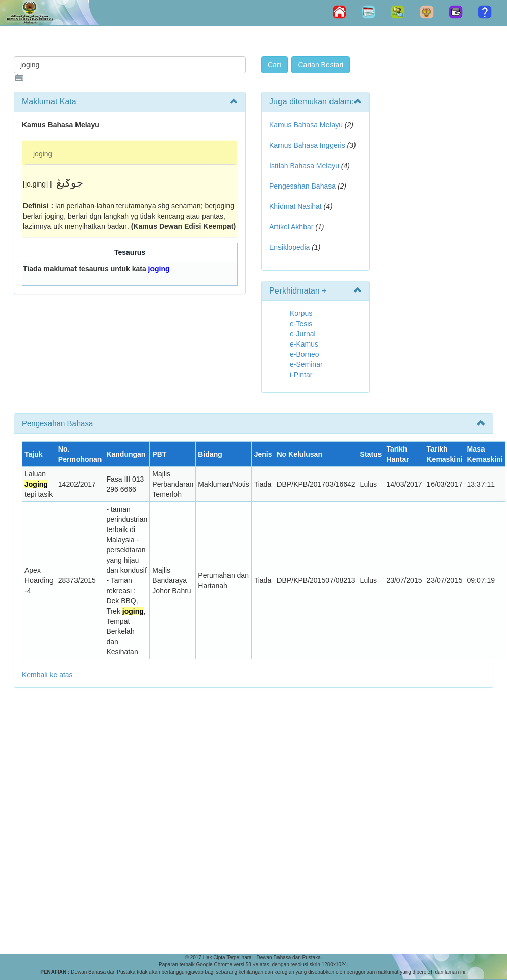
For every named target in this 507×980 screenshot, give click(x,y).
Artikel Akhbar (291, 227)
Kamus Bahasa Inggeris (307, 145)
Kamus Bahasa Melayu (307, 125)
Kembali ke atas (47, 675)
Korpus (301, 313)
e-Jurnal (303, 334)
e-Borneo (305, 354)
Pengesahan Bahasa (302, 186)
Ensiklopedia (289, 247)
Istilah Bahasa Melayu (304, 166)
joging (43, 154)
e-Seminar (306, 364)
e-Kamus (304, 344)
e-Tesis (301, 324)
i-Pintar (301, 375)
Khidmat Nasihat (296, 206)
